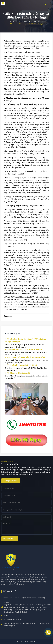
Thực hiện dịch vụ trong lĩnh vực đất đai (21, 365)
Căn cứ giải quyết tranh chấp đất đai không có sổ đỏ (25, 357)
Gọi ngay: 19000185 (11, 481)
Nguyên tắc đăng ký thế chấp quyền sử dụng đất (24, 350)
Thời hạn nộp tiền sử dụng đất (17, 373)
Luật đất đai (37, 21)
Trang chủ (12, 21)
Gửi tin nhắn (8, 539)
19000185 (7, 616)
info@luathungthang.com (13, 620)
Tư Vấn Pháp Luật (24, 21)
